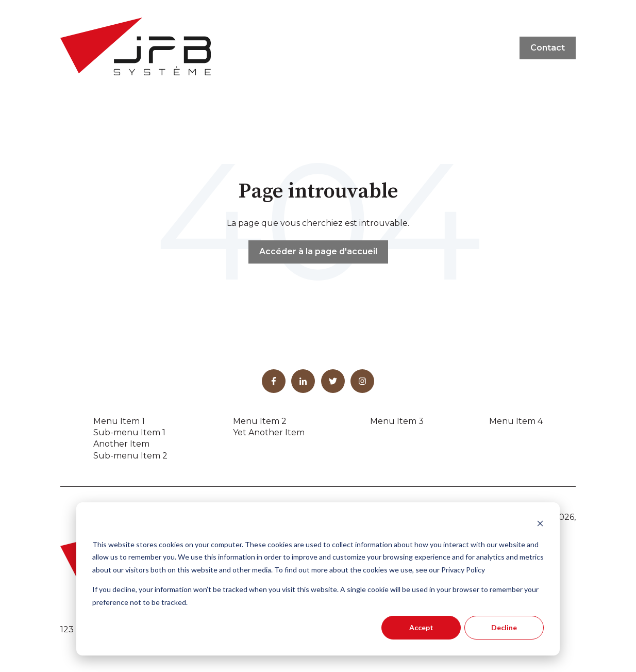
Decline (504, 627)
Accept (421, 627)
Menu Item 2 (260, 421)
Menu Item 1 (119, 421)
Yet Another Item (269, 432)
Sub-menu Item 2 (130, 456)
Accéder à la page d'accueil (318, 251)
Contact (548, 48)
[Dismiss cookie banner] (540, 525)
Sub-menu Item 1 (129, 432)
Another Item (121, 444)
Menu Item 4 (516, 421)
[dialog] (318, 579)
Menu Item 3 (397, 421)
